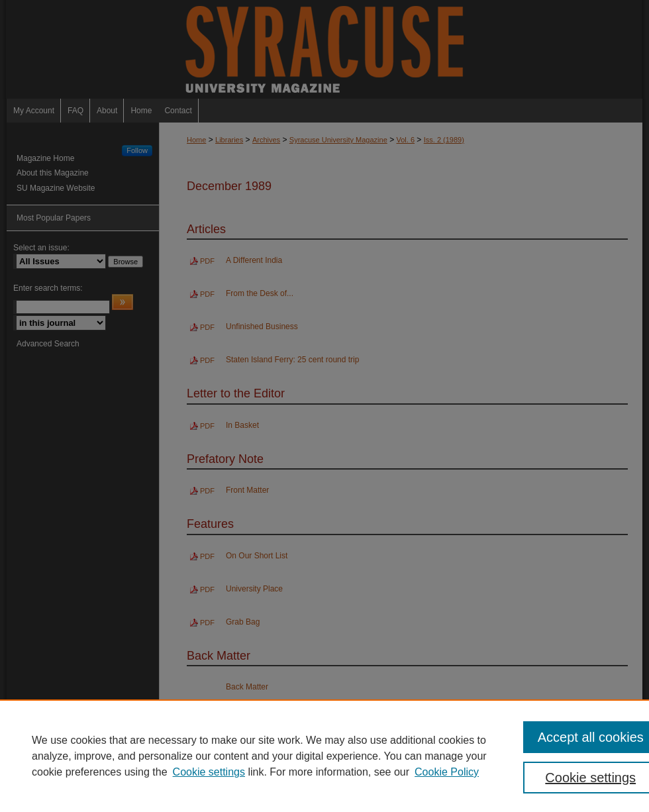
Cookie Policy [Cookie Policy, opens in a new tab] (447, 772)
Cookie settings (209, 772)
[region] (324, 756)
